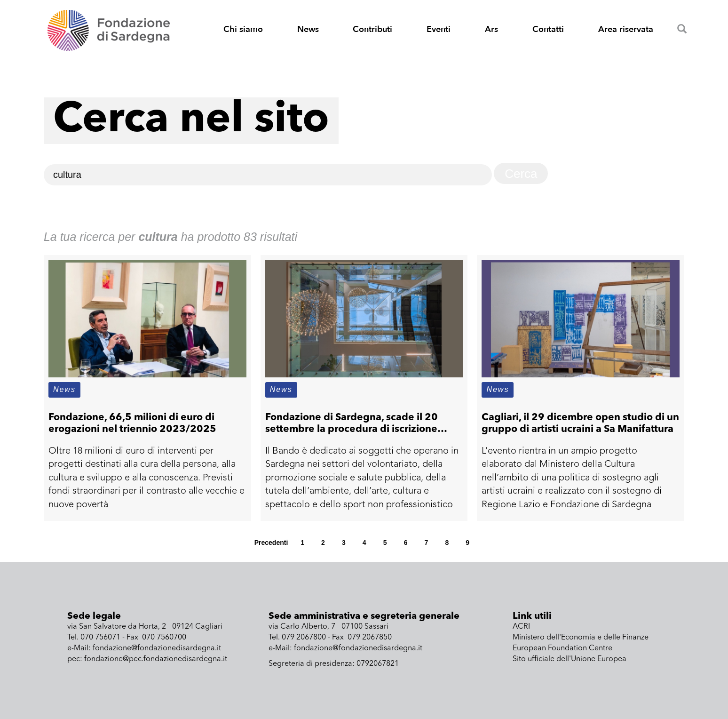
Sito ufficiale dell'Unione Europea (570, 659)
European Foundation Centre (562, 648)
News (308, 29)
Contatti (548, 29)
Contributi (372, 29)
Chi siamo (243, 29)
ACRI (521, 627)
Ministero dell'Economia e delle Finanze (581, 638)
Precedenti (271, 543)
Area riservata (626, 29)
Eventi (439, 29)
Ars (491, 29)
